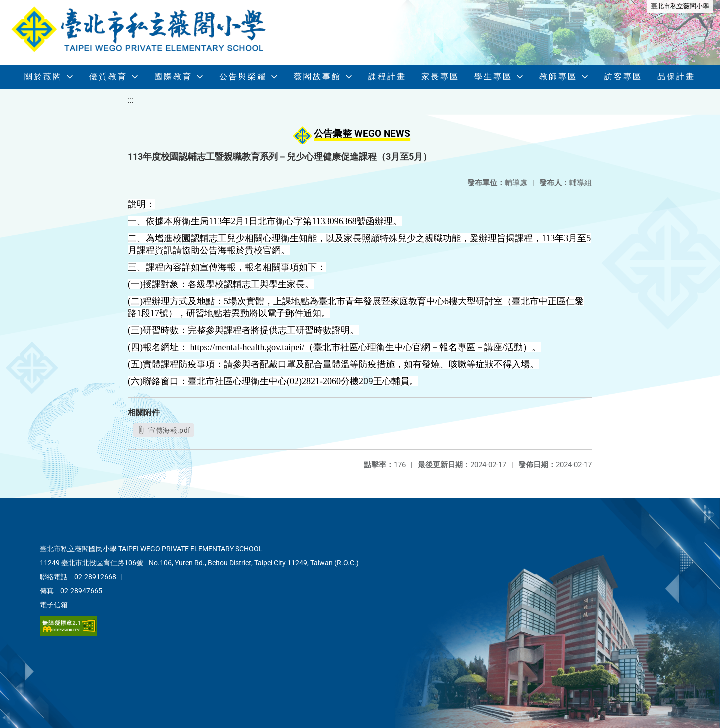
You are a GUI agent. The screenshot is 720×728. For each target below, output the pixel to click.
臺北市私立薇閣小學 (680, 6)
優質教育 (108, 77)
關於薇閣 (43, 77)
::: (131, 100)
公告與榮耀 (243, 77)
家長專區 (440, 77)
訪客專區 (623, 77)
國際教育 (173, 77)
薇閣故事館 (318, 77)
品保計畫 (676, 77)
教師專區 (558, 77)
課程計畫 (387, 77)
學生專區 (493, 77)
